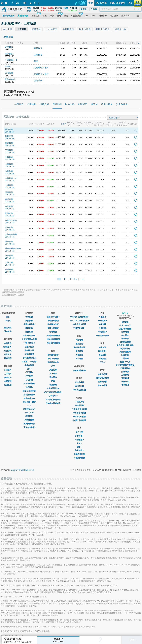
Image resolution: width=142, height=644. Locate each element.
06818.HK (10, 223)
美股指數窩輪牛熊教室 (125, 365)
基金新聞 (102, 355)
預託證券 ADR (29, 409)
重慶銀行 (9, 270)
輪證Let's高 (125, 362)
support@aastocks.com (23, 470)
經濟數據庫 (29, 420)
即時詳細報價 (53, 321)
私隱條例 (8, 385)
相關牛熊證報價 (53, 339)
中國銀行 (9, 164)
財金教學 (8, 331)
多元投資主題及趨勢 (125, 345)
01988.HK (10, 230)
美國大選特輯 (125, 352)
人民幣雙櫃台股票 (29, 339)
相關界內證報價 (53, 343)
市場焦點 (125, 358)
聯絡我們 (8, 358)
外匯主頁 (102, 317)
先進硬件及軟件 (41, 68)
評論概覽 (79, 340)
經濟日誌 (29, 416)
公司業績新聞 (29, 384)
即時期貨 (29, 328)
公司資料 (53, 396)
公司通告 (29, 372)
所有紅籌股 (29, 354)
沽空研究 (29, 376)
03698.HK (10, 244)
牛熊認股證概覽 (79, 370)
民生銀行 (9, 227)
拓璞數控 (9, 54)
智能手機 (38, 80)
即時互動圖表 (53, 328)
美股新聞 (79, 450)
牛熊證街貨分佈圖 (79, 409)
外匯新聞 (102, 324)
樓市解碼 (125, 385)
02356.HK (10, 237)
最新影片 (125, 322)
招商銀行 (9, 192)
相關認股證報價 (53, 336)
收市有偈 (125, 332)
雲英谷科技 (10, 79)
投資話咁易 (125, 349)
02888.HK (10, 174)
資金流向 (53, 377)
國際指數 (29, 321)
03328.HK (10, 188)
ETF (29, 369)
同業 (53, 381)
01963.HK (10, 272)
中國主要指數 (29, 324)
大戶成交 (53, 373)
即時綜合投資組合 (53, 403)
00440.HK (10, 265)
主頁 (8, 317)
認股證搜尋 (79, 382)
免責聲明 (8, 381)
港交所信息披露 (79, 324)
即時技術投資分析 (53, 400)
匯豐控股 (9, 136)
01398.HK (10, 153)
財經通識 (125, 372)
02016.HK (10, 258)
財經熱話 (125, 355)
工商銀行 (9, 150)
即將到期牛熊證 (79, 417)
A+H (29, 406)
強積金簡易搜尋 (102, 378)
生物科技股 (29, 365)
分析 (79, 443)
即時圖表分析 (53, 324)
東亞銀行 (9, 129)
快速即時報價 (53, 317)
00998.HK (10, 209)
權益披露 (53, 385)
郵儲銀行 (9, 213)
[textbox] (121, 9)
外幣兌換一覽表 (102, 336)
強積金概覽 (102, 374)
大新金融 (9, 262)
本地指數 (29, 317)
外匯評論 (79, 355)
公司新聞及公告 (53, 388)
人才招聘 (8, 374)
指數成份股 (29, 347)
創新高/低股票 (29, 336)
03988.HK (10, 167)
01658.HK (10, 216)
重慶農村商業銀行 (13, 248)
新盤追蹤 (125, 382)
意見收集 (8, 354)
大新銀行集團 (11, 234)
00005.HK (10, 139)
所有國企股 (29, 350)
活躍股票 (29, 332)
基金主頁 (102, 347)
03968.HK (10, 195)
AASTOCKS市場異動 (53, 392)
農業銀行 (9, 199)
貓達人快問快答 (125, 329)
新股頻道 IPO (29, 398)
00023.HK (10, 132)
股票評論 (79, 344)
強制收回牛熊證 (79, 420)
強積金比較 (102, 382)
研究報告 (79, 359)
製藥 (36, 61)
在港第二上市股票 (29, 362)
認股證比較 (79, 386)
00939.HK (10, 146)
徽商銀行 (9, 241)
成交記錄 (53, 370)
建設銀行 (9, 143)
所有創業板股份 (29, 358)
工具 (102, 362)
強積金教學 (102, 385)
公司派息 (29, 380)
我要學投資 (125, 368)
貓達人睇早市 (125, 326)
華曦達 (8, 66)
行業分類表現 (29, 343)
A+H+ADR (29, 413)
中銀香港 (9, 157)
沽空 (53, 366)
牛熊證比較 (79, 405)
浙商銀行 (9, 255)
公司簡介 (8, 370)
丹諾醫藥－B (11, 60)
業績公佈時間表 (29, 391)
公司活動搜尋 (29, 395)
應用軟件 (38, 48)
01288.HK (10, 202)
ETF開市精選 (125, 342)
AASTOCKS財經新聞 (79, 317)
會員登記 (8, 343)
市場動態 (79, 440)
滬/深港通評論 (79, 347)
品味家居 (125, 375)
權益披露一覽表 (29, 402)
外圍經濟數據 (79, 458)
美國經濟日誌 (79, 454)
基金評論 (79, 351)
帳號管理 (8, 347)
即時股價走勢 (53, 362)
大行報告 (29, 387)
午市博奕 (125, 335)
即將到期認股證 (79, 390)
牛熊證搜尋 (79, 402)
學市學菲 (125, 339)
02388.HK (10, 160)
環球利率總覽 (29, 427)
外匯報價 (102, 321)
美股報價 (79, 436)
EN (17, 3)
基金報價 (102, 351)
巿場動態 (102, 332)
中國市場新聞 (79, 328)
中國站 (8, 321)
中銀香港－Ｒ (11, 178)
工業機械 (38, 55)
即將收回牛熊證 (79, 413)
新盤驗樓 (125, 378)
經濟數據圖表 (29, 424)
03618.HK (10, 251)
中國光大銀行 (11, 220)
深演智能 (9, 73)
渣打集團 (9, 171)
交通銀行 (9, 185)
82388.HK (10, 181)
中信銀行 (9, 206)
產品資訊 (8, 328)
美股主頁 (79, 432)
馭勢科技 (9, 47)
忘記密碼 (8, 351)
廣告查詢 (8, 378)
